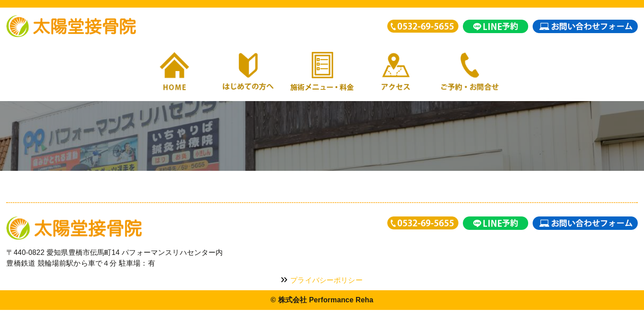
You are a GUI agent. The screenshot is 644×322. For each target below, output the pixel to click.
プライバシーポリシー (322, 280)
